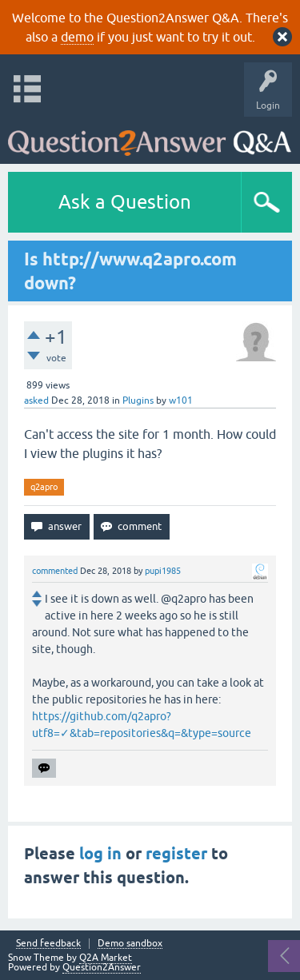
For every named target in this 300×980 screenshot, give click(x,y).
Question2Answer (102, 967)
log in (100, 854)
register (176, 854)
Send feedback (48, 944)
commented (55, 571)
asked (36, 400)
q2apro (44, 487)
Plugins (138, 400)
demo (77, 37)
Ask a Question (125, 202)
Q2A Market (106, 958)
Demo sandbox (130, 944)
